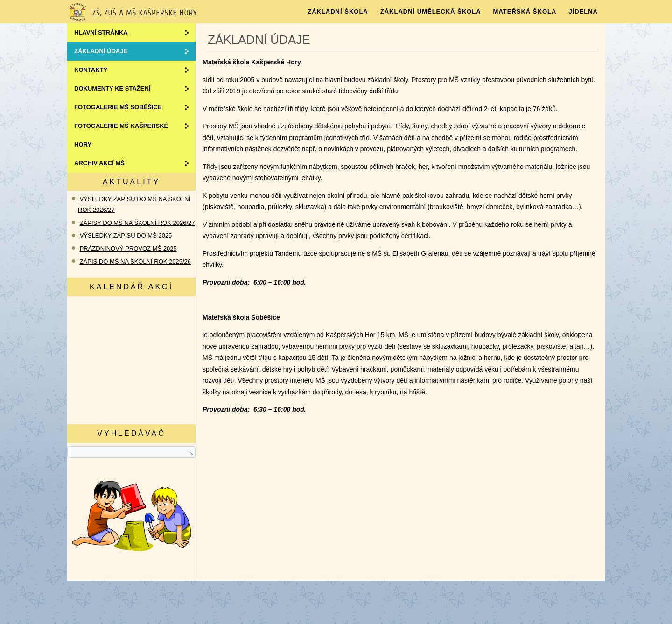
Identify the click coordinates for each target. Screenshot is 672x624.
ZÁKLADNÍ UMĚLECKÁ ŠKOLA (431, 11)
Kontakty (91, 70)
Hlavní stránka (101, 32)
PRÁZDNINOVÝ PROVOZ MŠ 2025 (128, 249)
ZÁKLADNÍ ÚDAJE (101, 51)
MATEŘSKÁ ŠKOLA (525, 11)
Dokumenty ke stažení (112, 88)
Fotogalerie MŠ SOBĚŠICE (118, 107)
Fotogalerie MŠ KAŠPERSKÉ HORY (121, 135)
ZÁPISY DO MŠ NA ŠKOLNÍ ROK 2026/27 (137, 223)
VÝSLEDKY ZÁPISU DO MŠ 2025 (126, 235)
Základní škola (338, 11)
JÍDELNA (583, 11)
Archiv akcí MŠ (99, 163)
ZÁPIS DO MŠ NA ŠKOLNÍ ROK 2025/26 (135, 262)
